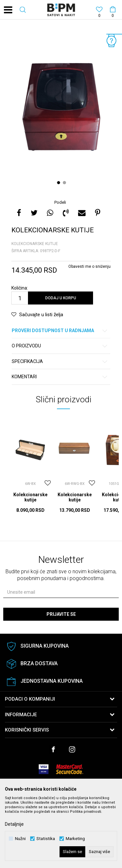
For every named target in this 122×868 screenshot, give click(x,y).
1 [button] (59, 183)
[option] (61, 110)
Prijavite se (61, 614)
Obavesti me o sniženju (89, 266)
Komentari (60, 377)
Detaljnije (14, 824)
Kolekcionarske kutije (35, 244)
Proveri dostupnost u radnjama (60, 331)
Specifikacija (60, 362)
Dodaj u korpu (61, 298)
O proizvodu (60, 346)
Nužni (20, 839)
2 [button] (65, 183)
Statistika (46, 839)
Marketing (75, 839)
